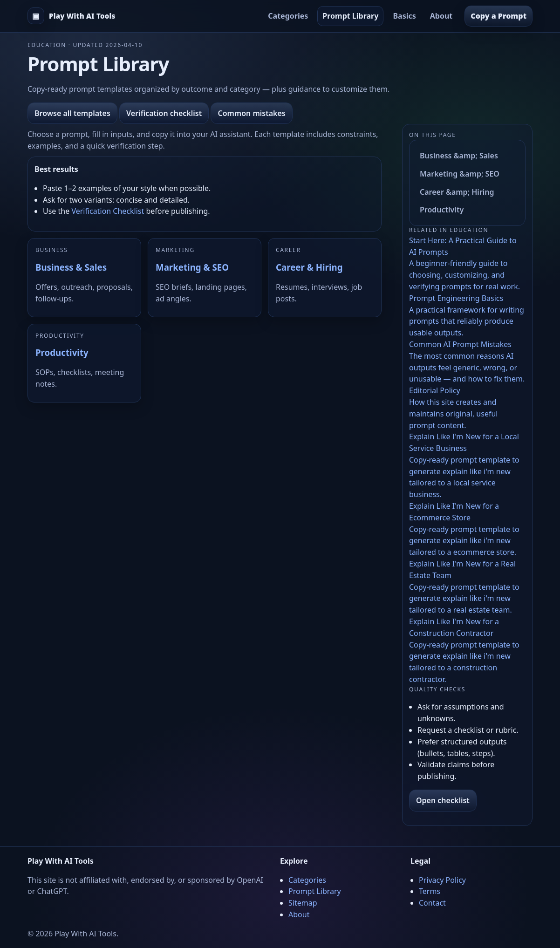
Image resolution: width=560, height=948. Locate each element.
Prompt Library (350, 16)
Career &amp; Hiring (457, 192)
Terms (430, 891)
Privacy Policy (442, 880)
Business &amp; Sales (459, 156)
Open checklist (443, 800)
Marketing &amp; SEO (460, 174)
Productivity (62, 352)
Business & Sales (71, 267)
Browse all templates (72, 113)
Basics (404, 16)
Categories (288, 16)
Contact (432, 903)
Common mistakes (251, 113)
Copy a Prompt (499, 16)
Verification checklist (164, 113)
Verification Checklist (108, 211)
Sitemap (303, 903)
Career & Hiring (309, 267)
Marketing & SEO (192, 267)
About (441, 16)
